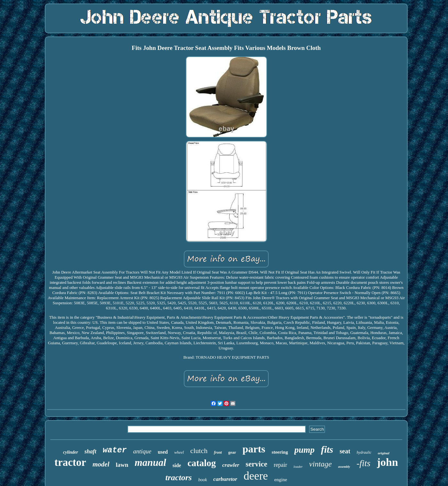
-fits (363, 463)
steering (280, 452)
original (384, 453)
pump (304, 450)
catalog (202, 463)
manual (151, 462)
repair (281, 465)
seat (345, 451)
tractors (179, 478)
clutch (199, 451)
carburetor (225, 479)
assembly (344, 467)
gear (232, 452)
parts (254, 449)
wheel (179, 452)
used (163, 452)
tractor (70, 462)
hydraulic (364, 452)
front (218, 452)
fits (327, 449)
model (101, 464)
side (177, 465)
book (203, 480)
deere (256, 476)
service (257, 464)
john (387, 462)
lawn (122, 465)
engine (281, 480)
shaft (90, 451)
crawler (231, 465)
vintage (320, 464)
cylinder (71, 452)
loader (298, 466)
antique (142, 451)
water (115, 450)
